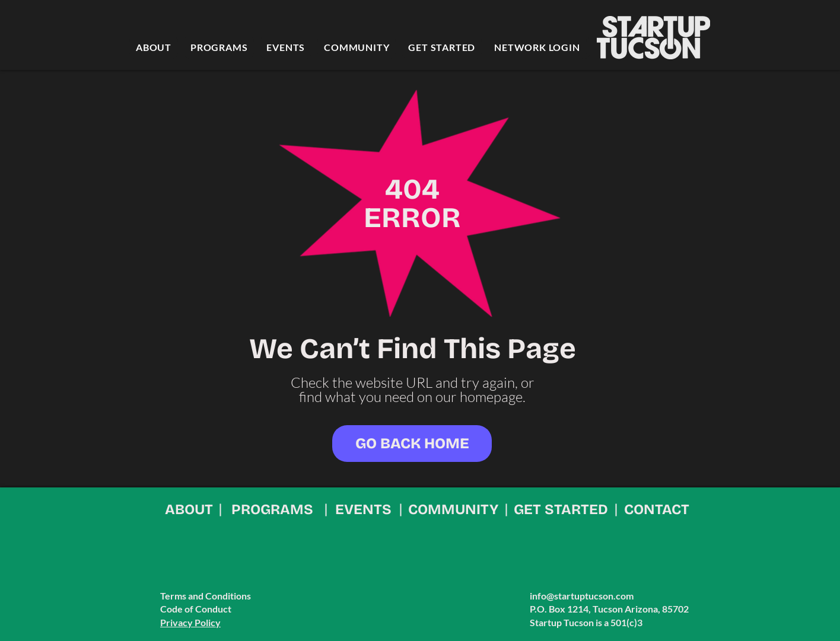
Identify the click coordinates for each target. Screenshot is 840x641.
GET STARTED (561, 509)
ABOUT (189, 509)
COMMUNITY (453, 509)
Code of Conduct (196, 609)
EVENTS (363, 509)
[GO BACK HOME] (412, 444)
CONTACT (657, 509)
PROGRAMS (272, 509)
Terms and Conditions (206, 596)
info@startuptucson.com (582, 596)
